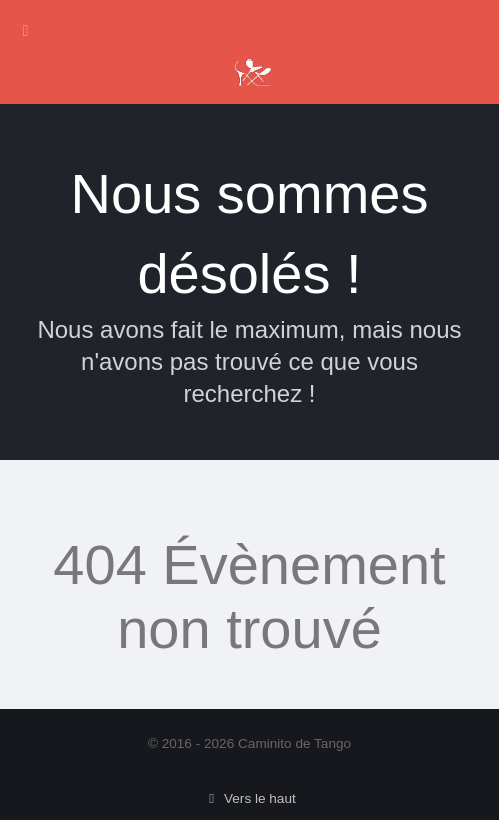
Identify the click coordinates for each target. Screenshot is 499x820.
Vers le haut (249, 798)
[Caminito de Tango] (252, 69)
